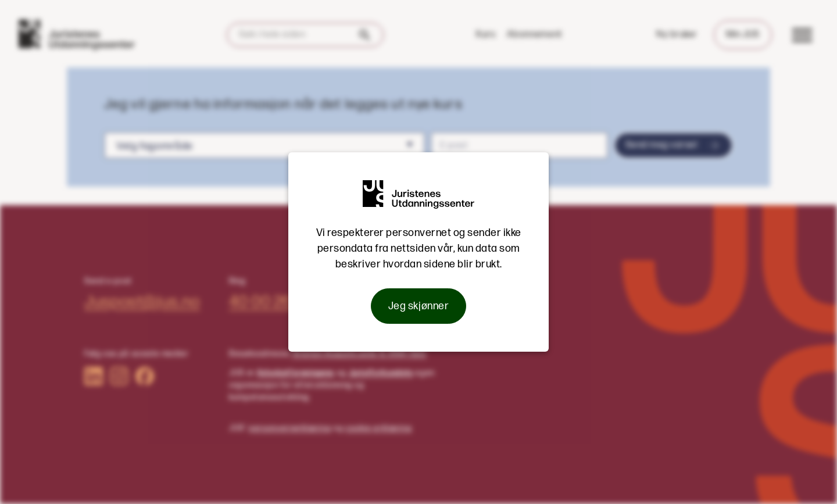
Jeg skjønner (419, 306)
